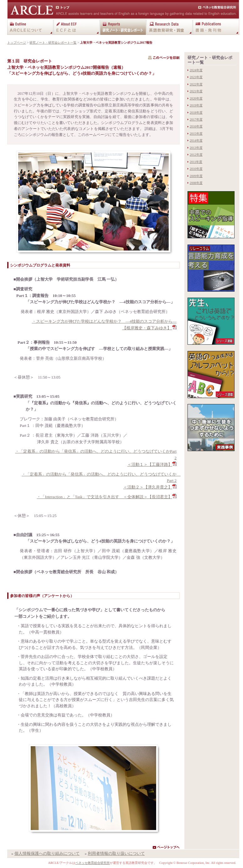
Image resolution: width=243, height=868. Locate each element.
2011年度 (196, 162)
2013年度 (196, 148)
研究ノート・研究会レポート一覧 (53, 43)
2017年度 (196, 119)
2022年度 (196, 84)
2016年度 (196, 126)
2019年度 (196, 105)
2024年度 (196, 70)
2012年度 (196, 155)
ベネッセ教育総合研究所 (92, 863)
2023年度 (196, 77)
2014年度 (196, 140)
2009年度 (196, 176)
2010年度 (196, 169)
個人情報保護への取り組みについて (47, 853)
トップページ (17, 43)
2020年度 (196, 98)
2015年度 (196, 134)
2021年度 (196, 91)
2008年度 (196, 183)
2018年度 (196, 113)
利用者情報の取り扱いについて (116, 853)
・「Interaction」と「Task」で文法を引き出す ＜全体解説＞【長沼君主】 (104, 497)
